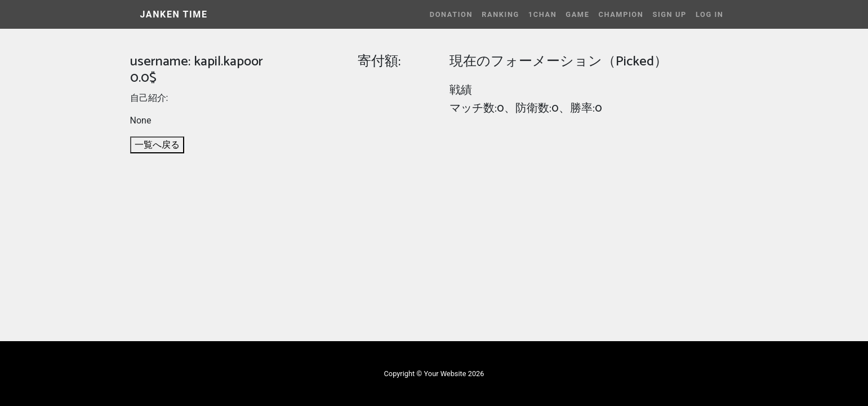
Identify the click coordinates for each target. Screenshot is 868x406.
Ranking (500, 14)
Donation (451, 14)
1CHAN (543, 14)
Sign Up (669, 14)
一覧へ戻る (157, 145)
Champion (621, 14)
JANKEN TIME (174, 14)
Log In (710, 14)
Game (577, 14)
